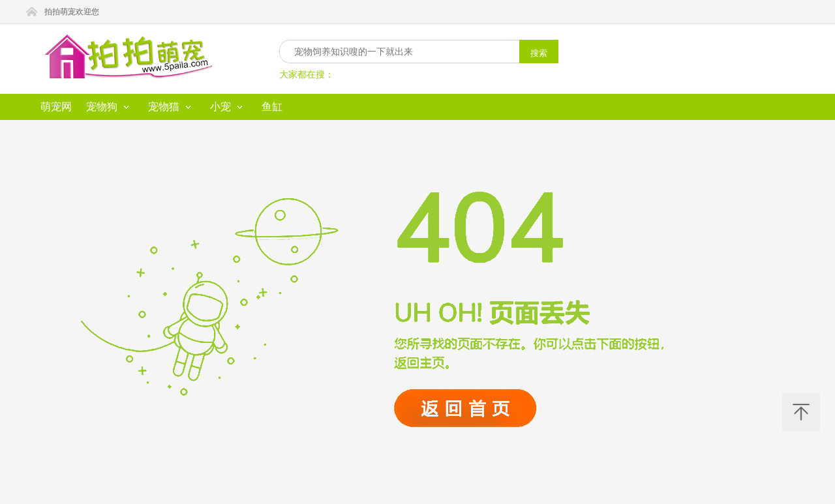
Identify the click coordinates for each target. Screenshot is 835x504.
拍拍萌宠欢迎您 (72, 12)
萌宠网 (56, 107)
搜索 (539, 53)
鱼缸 (272, 107)
